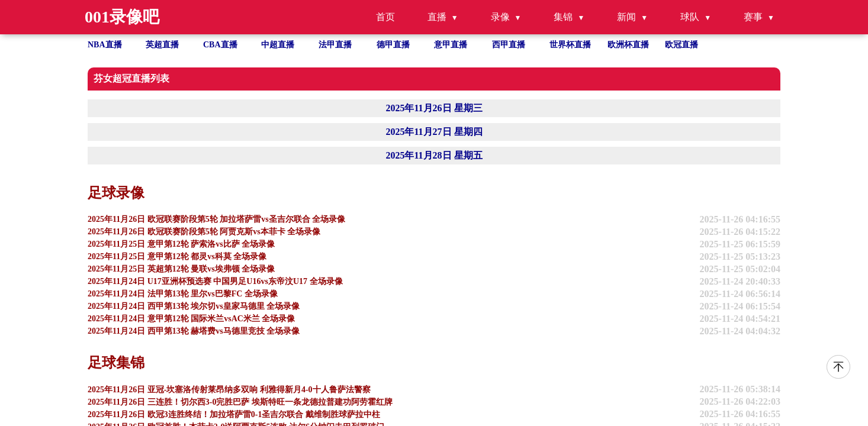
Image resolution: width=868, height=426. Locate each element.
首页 (385, 17)
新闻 (626, 17)
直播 (437, 17)
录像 (500, 17)
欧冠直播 (681, 45)
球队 (690, 17)
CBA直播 (220, 45)
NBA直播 (105, 45)
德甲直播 (393, 45)
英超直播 (162, 45)
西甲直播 (509, 45)
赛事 (753, 17)
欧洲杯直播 (628, 45)
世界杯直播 (570, 45)
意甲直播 (451, 45)
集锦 (563, 17)
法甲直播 (335, 45)
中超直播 (278, 45)
